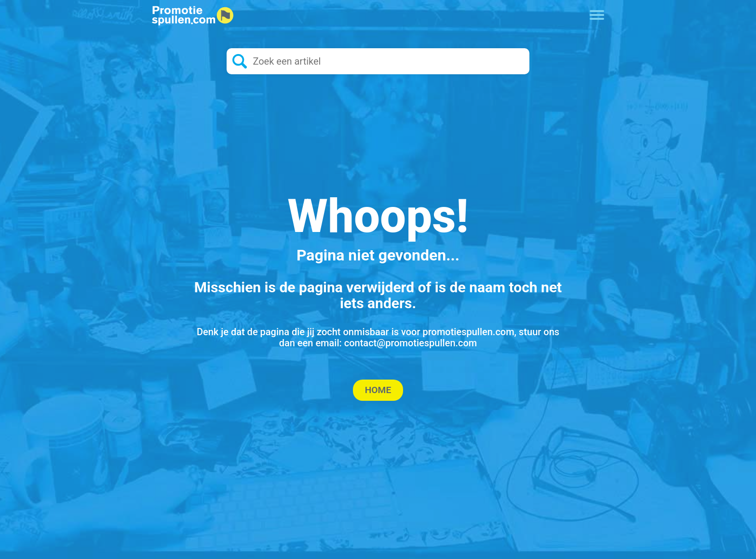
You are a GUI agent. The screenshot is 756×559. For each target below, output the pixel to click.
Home (378, 390)
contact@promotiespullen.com (411, 343)
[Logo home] (193, 16)
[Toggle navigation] (597, 14)
